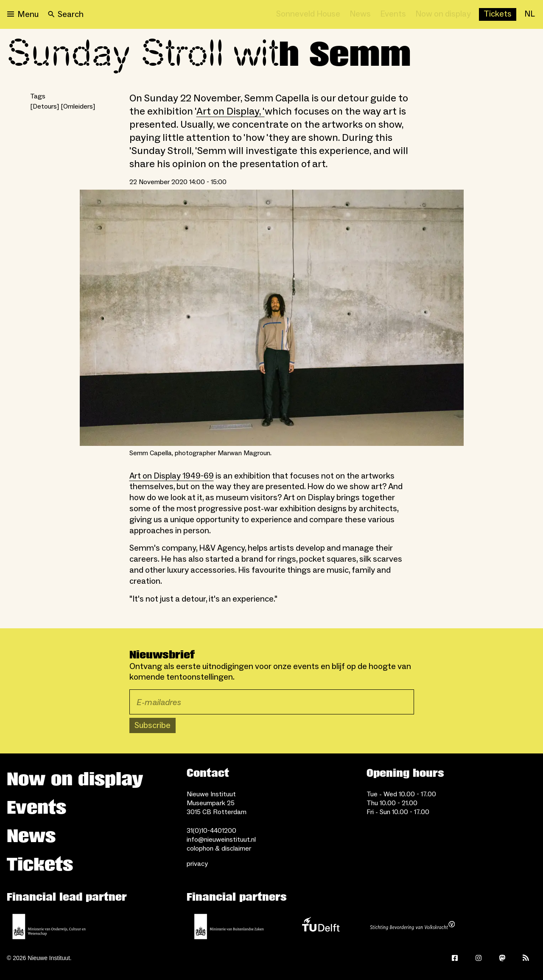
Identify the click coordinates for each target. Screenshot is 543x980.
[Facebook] (455, 958)
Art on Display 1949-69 (172, 476)
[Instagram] (479, 958)
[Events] (393, 14)
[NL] (530, 14)
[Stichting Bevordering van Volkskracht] (412, 927)
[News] (360, 14)
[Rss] (526, 958)
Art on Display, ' (231, 111)
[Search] (66, 14)
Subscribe (153, 725)
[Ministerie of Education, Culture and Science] (49, 927)
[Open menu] (23, 14)
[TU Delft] (321, 927)
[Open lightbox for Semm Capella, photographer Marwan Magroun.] (272, 318)
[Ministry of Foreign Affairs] (229, 927)
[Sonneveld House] (308, 14)
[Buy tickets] (498, 14)
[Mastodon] (502, 958)
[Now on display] (443, 14)
